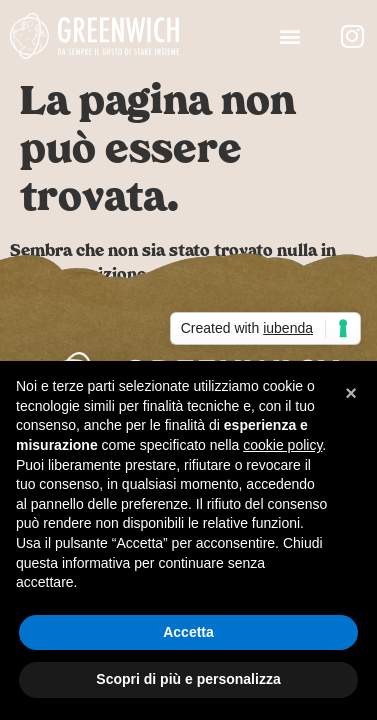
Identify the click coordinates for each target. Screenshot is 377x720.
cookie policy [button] (282, 445)
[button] (290, 36)
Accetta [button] (188, 632)
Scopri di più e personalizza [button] (188, 679)
